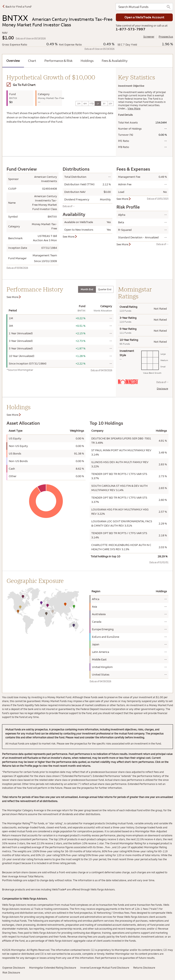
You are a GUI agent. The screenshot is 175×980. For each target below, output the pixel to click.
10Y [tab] (110, 103)
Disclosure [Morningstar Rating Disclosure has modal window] (162, 388)
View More (134, 108)
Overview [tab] (13, 61)
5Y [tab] (104, 103)
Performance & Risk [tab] (58, 61)
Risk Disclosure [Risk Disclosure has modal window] (11, 972)
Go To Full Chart (21, 85)
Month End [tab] (87, 289)
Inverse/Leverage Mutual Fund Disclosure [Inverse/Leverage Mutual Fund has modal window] (105, 968)
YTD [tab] (92, 103)
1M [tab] (79, 103)
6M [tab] (85, 103)
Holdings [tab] (87, 61)
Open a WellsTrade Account (144, 17)
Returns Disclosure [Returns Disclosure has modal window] (144, 968)
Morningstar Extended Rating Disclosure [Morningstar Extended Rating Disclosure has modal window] (53, 968)
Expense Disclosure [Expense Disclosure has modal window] (14, 968)
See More (70, 237)
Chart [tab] (32, 61)
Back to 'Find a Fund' (17, 7)
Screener (149, 37)
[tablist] (96, 289)
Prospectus (166, 37)
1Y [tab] (98, 103)
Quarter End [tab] (105, 289)
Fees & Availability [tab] (115, 61)
